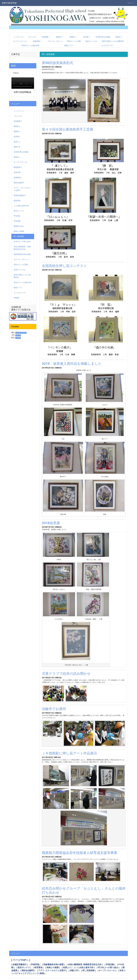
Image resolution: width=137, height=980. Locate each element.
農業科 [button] (59, 37)
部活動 (17, 137)
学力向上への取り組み (22, 242)
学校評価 (17, 172)
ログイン (131, 3)
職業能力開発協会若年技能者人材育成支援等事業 (80, 853)
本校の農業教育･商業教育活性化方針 (85, 964)
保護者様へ (37, 41)
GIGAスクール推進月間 (30, 45)
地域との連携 (19, 231)
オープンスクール (20, 41)
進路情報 (17, 201)
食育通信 (38, 967)
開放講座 (18, 167)
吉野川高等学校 (9, 3)
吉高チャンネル (91, 41)
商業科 (17, 131)
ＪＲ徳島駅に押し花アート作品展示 (69, 753)
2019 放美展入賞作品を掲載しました (72, 364)
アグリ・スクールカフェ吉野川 (22, 189)
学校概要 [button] (45, 37)
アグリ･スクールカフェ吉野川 (52, 970)
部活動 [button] (86, 37)
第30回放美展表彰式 (57, 63)
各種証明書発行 (20, 195)
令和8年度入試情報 (103, 37)
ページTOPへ (21, 960)
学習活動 (17, 221)
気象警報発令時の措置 (22, 254)
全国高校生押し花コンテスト (64, 266)
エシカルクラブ (107, 45)
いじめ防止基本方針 (21, 206)
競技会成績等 (19, 183)
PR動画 (16, 298)
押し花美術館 (19, 236)
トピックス (32, 37)
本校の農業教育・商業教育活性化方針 (22, 248)
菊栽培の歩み (19, 226)
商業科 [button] (72, 37)
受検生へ (119, 37)
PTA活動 (17, 216)
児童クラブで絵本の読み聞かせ (66, 674)
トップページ (18, 37)
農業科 (17, 126)
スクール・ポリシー (55, 41)
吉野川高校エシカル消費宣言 (113, 41)
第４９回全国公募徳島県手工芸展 (68, 129)
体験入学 (17, 147)
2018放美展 (51, 523)
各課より (17, 142)
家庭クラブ (68, 45)
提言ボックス (19, 211)
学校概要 (18, 121)
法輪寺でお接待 (54, 709)
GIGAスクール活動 (74, 41)
